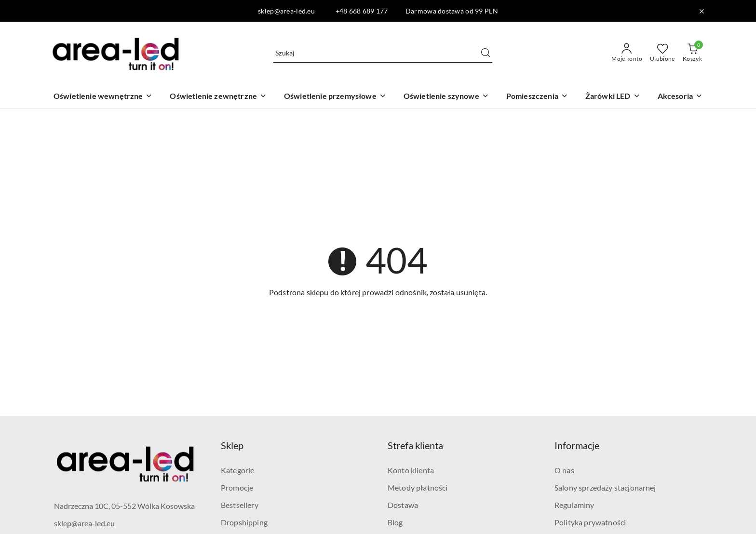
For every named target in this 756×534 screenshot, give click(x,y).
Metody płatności (418, 487)
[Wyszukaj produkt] (383, 53)
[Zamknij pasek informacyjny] (702, 11)
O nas (564, 470)
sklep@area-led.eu (84, 523)
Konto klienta (411, 470)
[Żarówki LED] (613, 97)
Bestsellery (240, 505)
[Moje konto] (627, 53)
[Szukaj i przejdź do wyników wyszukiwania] (486, 53)
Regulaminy (574, 505)
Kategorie (237, 470)
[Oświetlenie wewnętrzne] (103, 97)
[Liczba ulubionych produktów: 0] (662, 53)
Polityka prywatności (590, 522)
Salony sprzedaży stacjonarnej (605, 487)
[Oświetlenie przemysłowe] (335, 97)
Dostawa (403, 505)
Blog (395, 522)
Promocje (237, 487)
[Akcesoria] (680, 97)
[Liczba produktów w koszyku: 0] (692, 53)
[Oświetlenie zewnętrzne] (218, 97)
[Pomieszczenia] (537, 97)
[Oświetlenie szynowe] (446, 97)
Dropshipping (244, 522)
